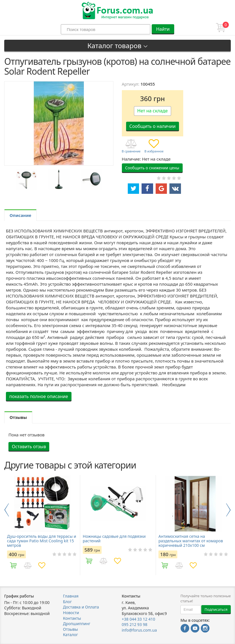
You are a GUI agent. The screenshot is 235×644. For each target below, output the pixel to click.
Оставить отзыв (29, 447)
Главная (71, 596)
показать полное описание (39, 396)
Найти (163, 29)
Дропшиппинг (77, 624)
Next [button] (228, 510)
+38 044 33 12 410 (139, 619)
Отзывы (70, 629)
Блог (67, 602)
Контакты (72, 618)
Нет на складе (153, 111)
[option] (26, 179)
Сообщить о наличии (153, 126)
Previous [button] (7, 510)
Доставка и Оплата (81, 607)
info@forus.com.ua (139, 630)
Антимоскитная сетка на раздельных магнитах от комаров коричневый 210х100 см (191, 541)
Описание (20, 215)
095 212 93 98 (135, 624)
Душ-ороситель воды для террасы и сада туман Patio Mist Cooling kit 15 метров (42, 541)
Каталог (70, 635)
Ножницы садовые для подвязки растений (114, 539)
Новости (71, 613)
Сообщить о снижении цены (152, 168)
